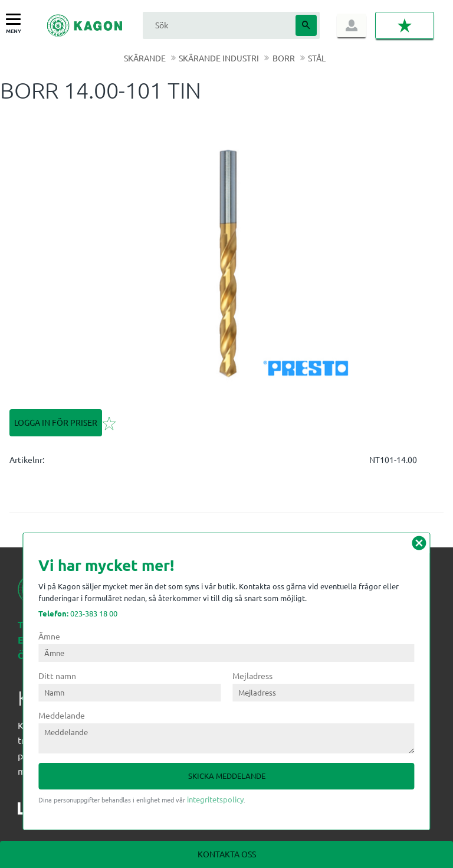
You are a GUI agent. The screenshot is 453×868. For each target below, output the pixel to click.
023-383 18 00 (78, 613)
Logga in (352, 25)
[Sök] (306, 25)
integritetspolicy (215, 799)
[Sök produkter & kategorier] (218, 25)
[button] (16, 20)
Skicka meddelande (227, 776)
